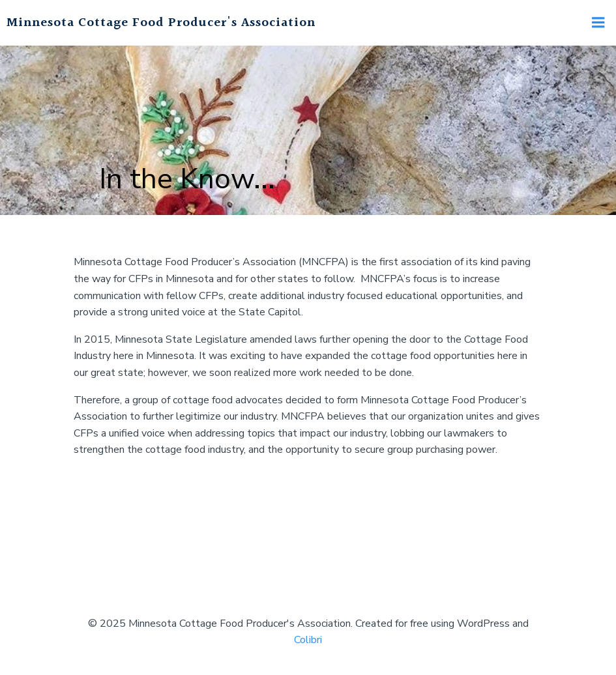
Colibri (308, 640)
